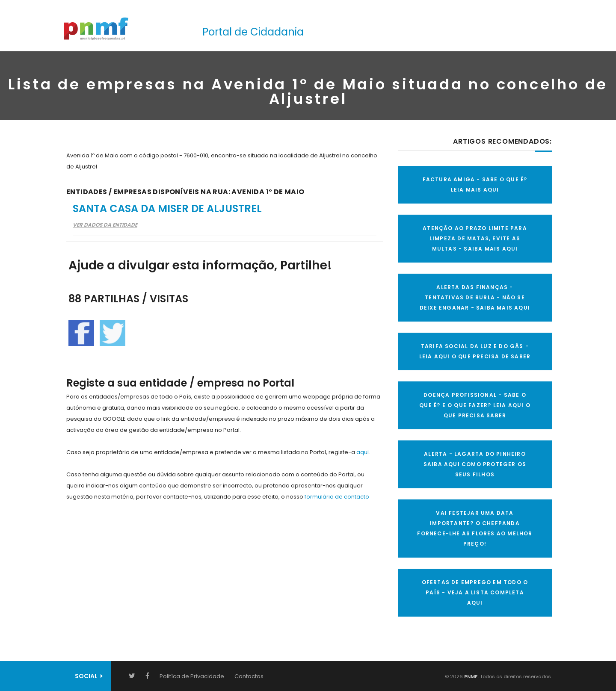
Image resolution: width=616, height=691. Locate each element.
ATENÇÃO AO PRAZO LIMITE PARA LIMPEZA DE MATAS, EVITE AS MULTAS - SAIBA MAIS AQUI (475, 238)
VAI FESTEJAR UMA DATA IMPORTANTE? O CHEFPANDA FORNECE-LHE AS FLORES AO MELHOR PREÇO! (475, 528)
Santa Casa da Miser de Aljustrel (167, 208)
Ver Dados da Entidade (105, 225)
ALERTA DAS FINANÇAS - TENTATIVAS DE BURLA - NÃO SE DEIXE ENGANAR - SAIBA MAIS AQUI (475, 297)
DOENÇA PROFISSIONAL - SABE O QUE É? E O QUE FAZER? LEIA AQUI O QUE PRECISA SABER (475, 405)
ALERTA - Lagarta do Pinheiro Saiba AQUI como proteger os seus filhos (475, 464)
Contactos (249, 676)
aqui (363, 452)
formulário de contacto (337, 497)
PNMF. (471, 676)
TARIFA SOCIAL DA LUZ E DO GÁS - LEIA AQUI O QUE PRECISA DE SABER (475, 351)
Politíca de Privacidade (192, 676)
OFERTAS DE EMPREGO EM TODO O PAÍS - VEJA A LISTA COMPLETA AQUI (475, 592)
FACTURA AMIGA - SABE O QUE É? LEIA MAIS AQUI (475, 185)
